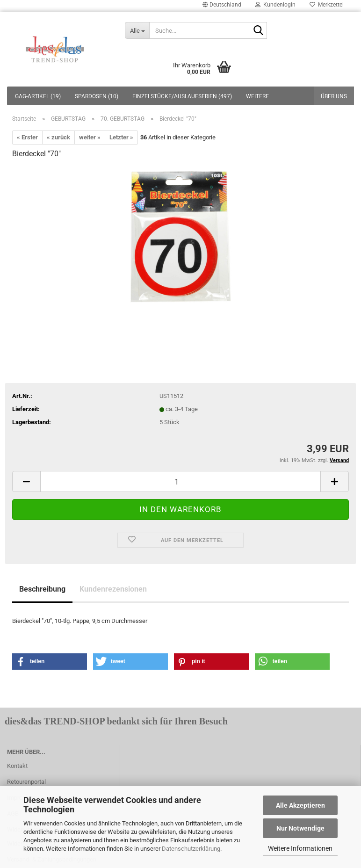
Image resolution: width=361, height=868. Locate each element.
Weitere (257, 96)
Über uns (334, 96)
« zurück (58, 137)
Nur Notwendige (300, 828)
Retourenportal (26, 782)
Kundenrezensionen (113, 589)
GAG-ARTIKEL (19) (38, 96)
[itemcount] (180, 481)
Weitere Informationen (300, 848)
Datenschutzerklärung (191, 849)
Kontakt (17, 766)
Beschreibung (42, 589)
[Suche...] (137, 30)
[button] (50, 662)
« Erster (27, 137)
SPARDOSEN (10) (97, 96)
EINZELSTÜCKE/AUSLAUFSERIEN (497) (182, 96)
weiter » (90, 137)
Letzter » (121, 137)
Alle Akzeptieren (300, 805)
